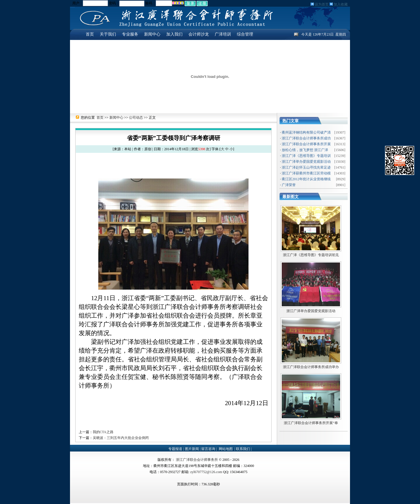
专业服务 (130, 34)
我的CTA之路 (103, 432)
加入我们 (174, 34)
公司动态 (136, 118)
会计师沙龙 (199, 34)
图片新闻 (192, 449)
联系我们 (243, 449)
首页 (90, 34)
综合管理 (245, 34)
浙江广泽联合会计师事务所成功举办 (311, 367)
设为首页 (321, 4)
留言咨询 (209, 449)
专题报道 (176, 449)
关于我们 (108, 34)
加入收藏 (340, 4)
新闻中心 (152, 34)
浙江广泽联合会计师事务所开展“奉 (311, 423)
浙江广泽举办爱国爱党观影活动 (311, 311)
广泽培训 (223, 34)
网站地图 (226, 449)
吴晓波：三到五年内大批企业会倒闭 (121, 438)
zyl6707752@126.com (206, 472)
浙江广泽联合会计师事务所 (197, 460)
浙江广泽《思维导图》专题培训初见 (311, 255)
